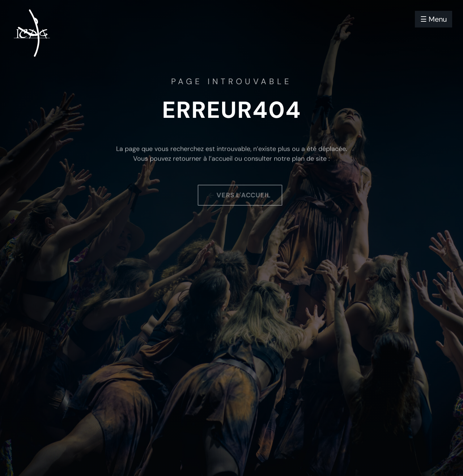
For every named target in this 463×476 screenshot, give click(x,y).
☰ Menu (434, 19)
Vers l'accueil (247, 195)
